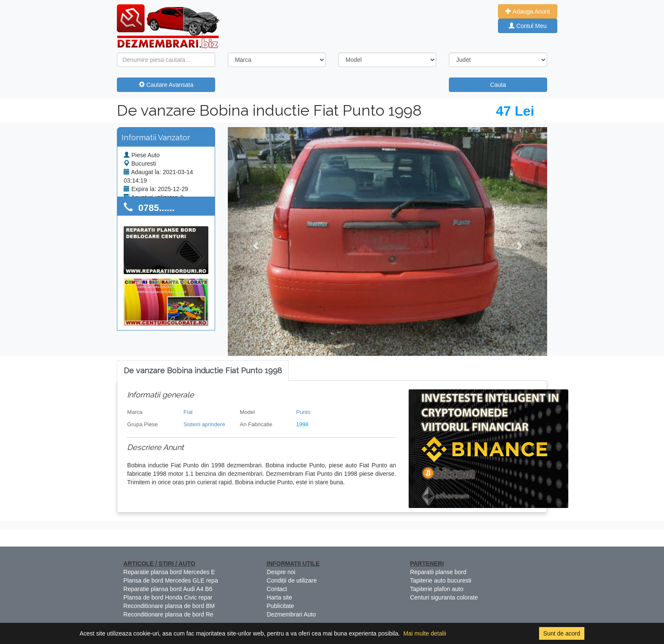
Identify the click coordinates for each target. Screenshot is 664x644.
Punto (303, 412)
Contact (277, 589)
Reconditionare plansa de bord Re (168, 614)
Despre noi (281, 572)
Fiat (188, 412)
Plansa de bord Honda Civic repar (168, 597)
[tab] (203, 371)
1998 (302, 424)
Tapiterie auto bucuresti (441, 580)
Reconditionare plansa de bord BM (169, 606)
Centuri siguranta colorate (444, 597)
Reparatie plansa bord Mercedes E (169, 572)
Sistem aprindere (204, 424)
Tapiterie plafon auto (437, 589)
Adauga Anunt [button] (527, 11)
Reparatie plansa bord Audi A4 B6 (168, 589)
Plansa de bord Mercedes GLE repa (170, 580)
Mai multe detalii (425, 633)
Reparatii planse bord (438, 572)
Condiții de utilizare (292, 580)
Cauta (498, 85)
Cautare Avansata (166, 85)
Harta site (279, 597)
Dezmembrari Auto (291, 614)
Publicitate (281, 606)
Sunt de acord (562, 633)
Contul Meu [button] (527, 26)
